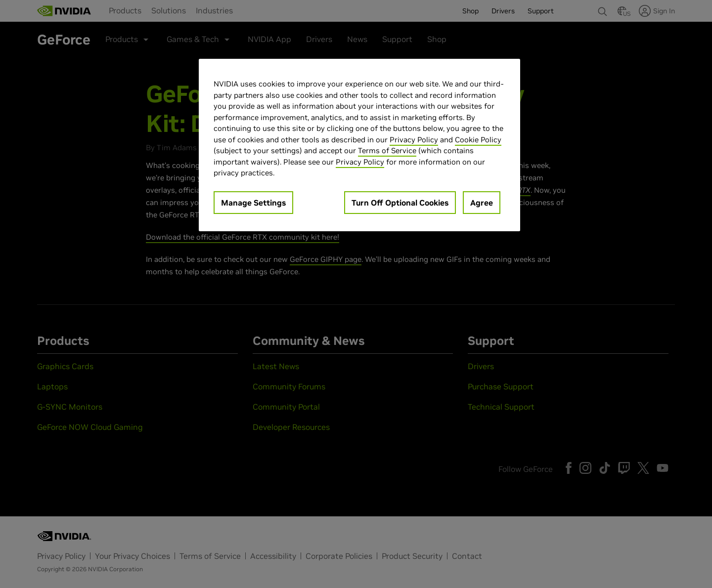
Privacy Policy (414, 140)
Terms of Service (387, 150)
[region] (359, 145)
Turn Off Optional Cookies (400, 203)
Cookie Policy (478, 140)
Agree (482, 203)
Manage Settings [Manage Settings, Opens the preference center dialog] (253, 203)
